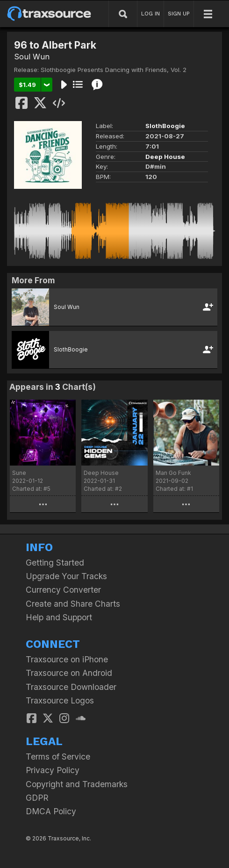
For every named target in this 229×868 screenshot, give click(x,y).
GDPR (37, 798)
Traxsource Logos (60, 700)
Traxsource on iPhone (67, 659)
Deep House (165, 157)
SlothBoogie (165, 126)
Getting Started (55, 563)
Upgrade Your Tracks (66, 576)
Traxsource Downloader (71, 687)
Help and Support (59, 617)
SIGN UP (179, 14)
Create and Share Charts (73, 604)
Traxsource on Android (69, 673)
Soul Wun (32, 57)
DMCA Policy (51, 811)
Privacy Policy (53, 770)
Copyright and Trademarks (77, 784)
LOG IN (150, 14)
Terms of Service (58, 757)
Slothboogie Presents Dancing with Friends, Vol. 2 (114, 70)
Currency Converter (63, 590)
